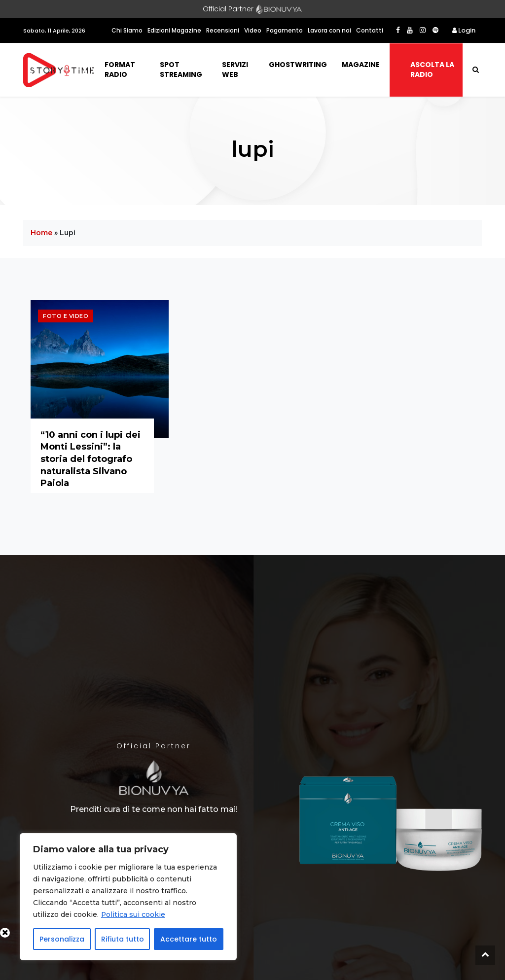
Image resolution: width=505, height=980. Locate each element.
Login (464, 30)
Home (41, 233)
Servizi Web (235, 70)
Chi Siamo (127, 30)
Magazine (361, 65)
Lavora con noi (329, 30)
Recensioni (223, 30)
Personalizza (62, 939)
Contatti (370, 30)
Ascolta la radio (432, 70)
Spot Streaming (181, 70)
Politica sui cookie (133, 914)
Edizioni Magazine (174, 30)
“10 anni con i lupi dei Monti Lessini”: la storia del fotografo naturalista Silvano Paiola (90, 459)
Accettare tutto (189, 939)
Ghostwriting (298, 65)
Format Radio (120, 70)
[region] (128, 897)
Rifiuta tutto (123, 939)
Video (253, 30)
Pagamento (285, 30)
